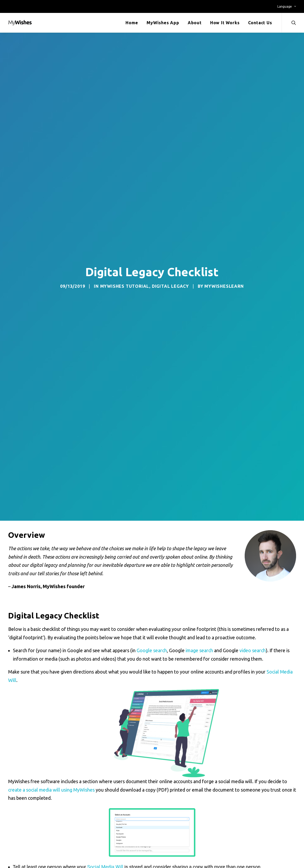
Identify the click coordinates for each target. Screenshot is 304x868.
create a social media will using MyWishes (51, 790)
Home (132, 23)
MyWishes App (163, 23)
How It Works (225, 23)
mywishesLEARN (224, 286)
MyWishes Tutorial (125, 286)
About (195, 23)
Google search (152, 650)
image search (199, 650)
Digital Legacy (170, 286)
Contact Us (260, 23)
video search (253, 650)
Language (287, 6)
